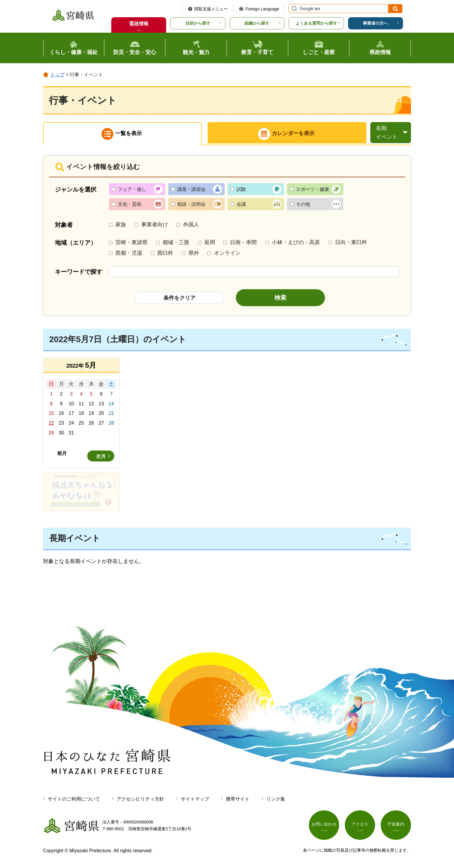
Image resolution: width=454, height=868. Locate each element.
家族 (121, 225)
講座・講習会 (191, 190)
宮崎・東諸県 (131, 244)
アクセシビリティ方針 (140, 800)
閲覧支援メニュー (211, 9)
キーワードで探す (79, 273)
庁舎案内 (396, 825)
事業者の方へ (375, 23)
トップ (57, 75)
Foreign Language (262, 9)
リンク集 (276, 800)
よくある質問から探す (316, 23)
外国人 (191, 225)
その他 (303, 205)
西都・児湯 (129, 254)
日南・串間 (243, 244)
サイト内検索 (293, 9)
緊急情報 (139, 24)
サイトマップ (195, 800)
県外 (194, 254)
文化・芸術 (130, 205)
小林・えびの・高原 (296, 244)
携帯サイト (238, 800)
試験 (241, 190)
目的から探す (198, 23)
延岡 (210, 244)
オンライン (227, 254)
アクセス (360, 825)
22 (51, 424)
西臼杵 (165, 254)
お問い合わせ (324, 825)
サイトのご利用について (74, 800)
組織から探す (257, 23)
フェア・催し (132, 190)
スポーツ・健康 (312, 190)
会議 (241, 205)
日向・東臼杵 (351, 244)
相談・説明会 (191, 205)
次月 (101, 457)
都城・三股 (176, 244)
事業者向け (155, 225)
